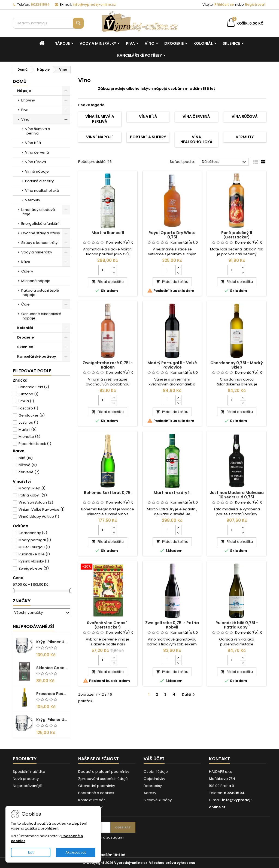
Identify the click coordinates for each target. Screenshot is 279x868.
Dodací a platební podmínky (104, 772)
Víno (150, 43)
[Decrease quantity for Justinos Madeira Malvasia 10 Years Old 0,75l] (243, 532)
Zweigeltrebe (34, 568)
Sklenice (231, 43)
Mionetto (29, 437)
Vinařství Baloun (36, 502)
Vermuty (33, 200)
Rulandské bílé (34, 554)
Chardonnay (33, 533)
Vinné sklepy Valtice (39, 517)
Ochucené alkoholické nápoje (41, 316)
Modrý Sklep (32, 488)
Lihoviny (28, 100)
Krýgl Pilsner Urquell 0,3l (52, 720)
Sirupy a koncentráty (39, 243)
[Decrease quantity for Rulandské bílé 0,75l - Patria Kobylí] (243, 663)
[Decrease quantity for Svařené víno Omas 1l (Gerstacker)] (114, 663)
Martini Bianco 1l (108, 233)
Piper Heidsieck (35, 444)
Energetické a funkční (40, 224)
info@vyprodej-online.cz (94, 5)
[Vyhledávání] (48, 23)
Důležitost (225, 162)
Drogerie (174, 43)
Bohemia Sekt (34, 387)
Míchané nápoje (36, 281)
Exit (31, 852)
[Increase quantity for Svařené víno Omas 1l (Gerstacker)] (114, 658)
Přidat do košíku (108, 282)
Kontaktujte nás (92, 800)
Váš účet (154, 759)
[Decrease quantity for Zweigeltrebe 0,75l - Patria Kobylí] (178, 663)
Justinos (28, 422)
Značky (22, 601)
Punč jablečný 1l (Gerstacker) (237, 235)
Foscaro (28, 408)
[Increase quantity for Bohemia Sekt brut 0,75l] (114, 528)
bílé (26, 458)
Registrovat (255, 5)
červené (29, 472)
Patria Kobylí (33, 495)
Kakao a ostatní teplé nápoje (40, 293)
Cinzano (28, 394)
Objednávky (154, 779)
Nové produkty (26, 779)
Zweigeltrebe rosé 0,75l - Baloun (108, 365)
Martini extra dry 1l (172, 493)
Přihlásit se (224, 5)
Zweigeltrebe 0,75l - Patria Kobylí (172, 625)
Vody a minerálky (98, 43)
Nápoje (62, 43)
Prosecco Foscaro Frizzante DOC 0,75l (52, 694)
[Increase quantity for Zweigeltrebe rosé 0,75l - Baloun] (114, 398)
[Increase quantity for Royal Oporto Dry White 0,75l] (178, 268)
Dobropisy (153, 786)
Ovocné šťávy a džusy (41, 233)
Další (189, 694)
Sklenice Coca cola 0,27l (52, 668)
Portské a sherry (39, 181)
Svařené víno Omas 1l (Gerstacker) (108, 625)
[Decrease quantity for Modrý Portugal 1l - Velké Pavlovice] (178, 403)
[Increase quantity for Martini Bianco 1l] (114, 268)
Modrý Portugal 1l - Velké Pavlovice (172, 365)
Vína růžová (36, 162)
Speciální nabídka (29, 772)
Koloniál (203, 43)
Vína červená (37, 152)
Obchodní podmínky (97, 786)
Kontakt (219, 759)
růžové (28, 465)
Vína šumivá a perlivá (38, 131)
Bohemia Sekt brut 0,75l (108, 493)
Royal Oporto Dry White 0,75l (172, 235)
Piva (130, 43)
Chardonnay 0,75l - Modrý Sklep (237, 365)
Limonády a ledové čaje (38, 212)
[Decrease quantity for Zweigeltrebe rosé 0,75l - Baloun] (114, 403)
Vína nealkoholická (42, 191)
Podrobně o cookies (96, 793)
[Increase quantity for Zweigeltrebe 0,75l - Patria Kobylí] (178, 658)
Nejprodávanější (34, 626)
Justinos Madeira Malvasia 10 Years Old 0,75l (237, 495)
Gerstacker (32, 415)
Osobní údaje (156, 772)
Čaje (25, 304)
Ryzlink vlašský (34, 561)
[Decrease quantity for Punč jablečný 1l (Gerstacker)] (243, 273)
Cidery (27, 271)
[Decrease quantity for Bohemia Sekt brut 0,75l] (114, 532)
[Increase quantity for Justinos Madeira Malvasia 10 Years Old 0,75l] (243, 528)
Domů (20, 81)
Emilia (26, 401)
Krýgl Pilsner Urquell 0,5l (52, 642)
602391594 (40, 5)
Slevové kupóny (158, 800)
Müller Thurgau (34, 547)
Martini (28, 429)
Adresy (150, 793)
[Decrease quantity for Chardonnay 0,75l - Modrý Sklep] (243, 403)
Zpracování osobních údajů (103, 779)
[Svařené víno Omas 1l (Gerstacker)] (108, 567)
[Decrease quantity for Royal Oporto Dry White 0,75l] (178, 273)
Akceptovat (76, 852)
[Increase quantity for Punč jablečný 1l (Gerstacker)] (243, 268)
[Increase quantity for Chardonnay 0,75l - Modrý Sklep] (243, 398)
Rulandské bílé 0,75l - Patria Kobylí (237, 625)
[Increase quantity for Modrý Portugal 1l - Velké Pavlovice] (178, 398)
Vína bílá (33, 143)
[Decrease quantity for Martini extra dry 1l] (178, 532)
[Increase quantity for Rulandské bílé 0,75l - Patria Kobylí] (243, 658)
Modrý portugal (35, 540)
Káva (26, 262)
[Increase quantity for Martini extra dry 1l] (178, 528)
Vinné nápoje (37, 171)
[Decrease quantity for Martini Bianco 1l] (114, 273)
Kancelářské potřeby (139, 55)
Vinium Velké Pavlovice (42, 509)
